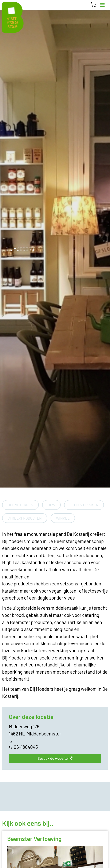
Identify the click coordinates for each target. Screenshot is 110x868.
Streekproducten (25, 518)
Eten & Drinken (84, 505)
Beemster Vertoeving (34, 839)
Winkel (63, 518)
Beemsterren (20, 505)
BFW (51, 505)
